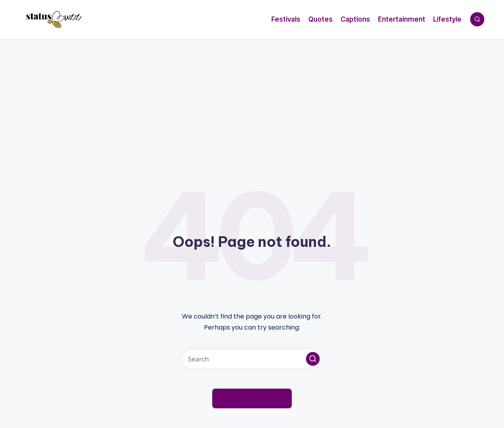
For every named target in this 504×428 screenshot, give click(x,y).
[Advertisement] (252, 98)
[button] (313, 359)
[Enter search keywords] (252, 359)
